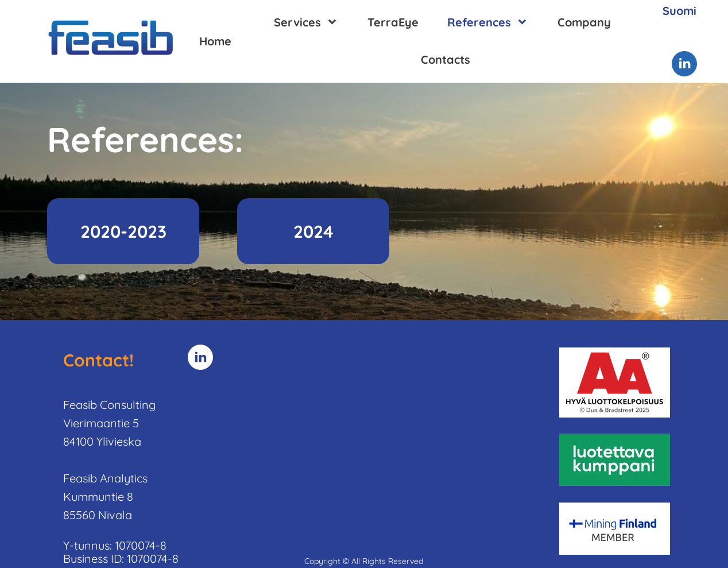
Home (215, 41)
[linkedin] (684, 64)
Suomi (679, 11)
